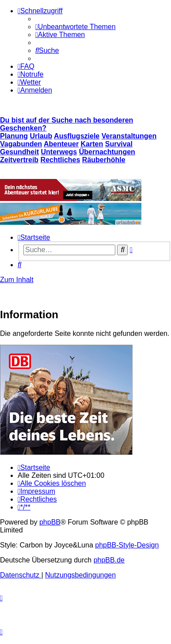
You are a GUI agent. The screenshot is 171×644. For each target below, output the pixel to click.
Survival (119, 144)
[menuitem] (76, 27)
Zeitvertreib (19, 160)
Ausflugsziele (77, 136)
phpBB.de (109, 560)
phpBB (50, 522)
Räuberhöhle (104, 160)
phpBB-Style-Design (127, 545)
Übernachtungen (107, 152)
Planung (14, 136)
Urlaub (41, 136)
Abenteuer (61, 144)
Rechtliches (61, 160)
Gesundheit (19, 152)
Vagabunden (21, 144)
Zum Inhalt (17, 280)
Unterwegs (59, 152)
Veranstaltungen (129, 136)
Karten (92, 144)
